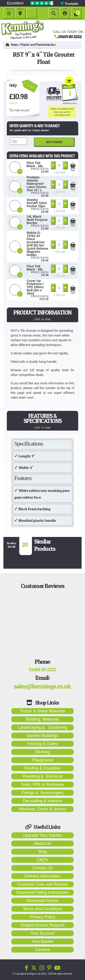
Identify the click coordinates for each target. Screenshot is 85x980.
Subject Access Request (42, 925)
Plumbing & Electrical (42, 776)
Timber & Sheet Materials (42, 711)
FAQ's (42, 860)
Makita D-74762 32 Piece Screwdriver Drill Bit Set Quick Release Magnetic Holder (38, 244)
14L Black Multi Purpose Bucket (37, 220)
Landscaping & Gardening (42, 727)
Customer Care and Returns (42, 884)
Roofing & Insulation (42, 768)
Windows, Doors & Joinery (42, 809)
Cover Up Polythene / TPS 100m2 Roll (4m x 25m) (35, 287)
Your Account (42, 933)
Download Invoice (42, 901)
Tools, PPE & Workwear (42, 785)
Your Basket (42, 941)
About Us (42, 843)
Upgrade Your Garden (42, 835)
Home (12, 45)
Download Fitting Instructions (42, 892)
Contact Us (42, 868)
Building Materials (42, 719)
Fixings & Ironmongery (42, 793)
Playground (42, 760)
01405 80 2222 (70, 37)
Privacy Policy (42, 917)
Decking (42, 752)
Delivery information (42, 876)
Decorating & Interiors (42, 801)
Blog (42, 852)
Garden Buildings (42, 736)
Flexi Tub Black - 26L (35, 164)
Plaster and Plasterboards (37, 45)
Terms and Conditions (42, 909)
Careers (42, 950)
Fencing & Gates (42, 744)
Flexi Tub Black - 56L (35, 268)
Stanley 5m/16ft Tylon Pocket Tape (37, 203)
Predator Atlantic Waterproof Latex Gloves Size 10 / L (37, 184)
